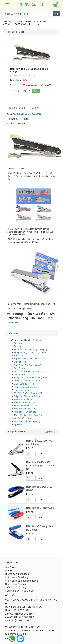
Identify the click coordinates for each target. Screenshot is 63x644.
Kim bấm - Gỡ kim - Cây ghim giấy (31, 349)
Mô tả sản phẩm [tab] (16, 108)
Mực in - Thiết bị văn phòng (27, 421)
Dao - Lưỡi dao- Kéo (24, 384)
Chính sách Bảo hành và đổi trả (22, 581)
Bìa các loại (20, 374)
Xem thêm (50, 432)
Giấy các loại (20, 362)
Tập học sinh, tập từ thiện (26, 359)
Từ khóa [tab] (35, 108)
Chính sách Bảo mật (16, 584)
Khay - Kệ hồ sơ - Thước (26, 406)
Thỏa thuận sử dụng (16, 587)
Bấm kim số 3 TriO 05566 (40, 508)
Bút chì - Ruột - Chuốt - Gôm (28, 371)
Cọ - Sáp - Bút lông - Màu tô (28, 365)
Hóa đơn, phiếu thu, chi (25, 399)
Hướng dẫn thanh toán (17, 574)
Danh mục (13, 333)
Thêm (36, 91)
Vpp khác (18, 424)
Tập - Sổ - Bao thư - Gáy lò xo (28, 415)
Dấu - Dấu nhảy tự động (26, 387)
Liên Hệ (9, 571)
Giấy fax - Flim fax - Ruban (27, 396)
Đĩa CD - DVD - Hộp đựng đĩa (29, 393)
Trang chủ (7, 21)
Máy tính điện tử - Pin (24, 409)
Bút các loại (20, 368)
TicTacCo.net (31, 5)
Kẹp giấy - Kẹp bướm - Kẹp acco (30, 352)
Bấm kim (18, 343)
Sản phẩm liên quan (17, 431)
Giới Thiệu (10, 567)
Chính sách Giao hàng (17, 577)
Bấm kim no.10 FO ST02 (29, 114)
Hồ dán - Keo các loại (24, 402)
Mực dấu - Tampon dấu (25, 412)
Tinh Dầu (18, 356)
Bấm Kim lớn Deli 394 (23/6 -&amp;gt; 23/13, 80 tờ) (40, 466)
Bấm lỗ (17, 346)
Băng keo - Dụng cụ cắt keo (28, 381)
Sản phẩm (17, 21)
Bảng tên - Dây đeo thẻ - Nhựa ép (30, 378)
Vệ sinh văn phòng (23, 418)
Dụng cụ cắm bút (22, 390)
